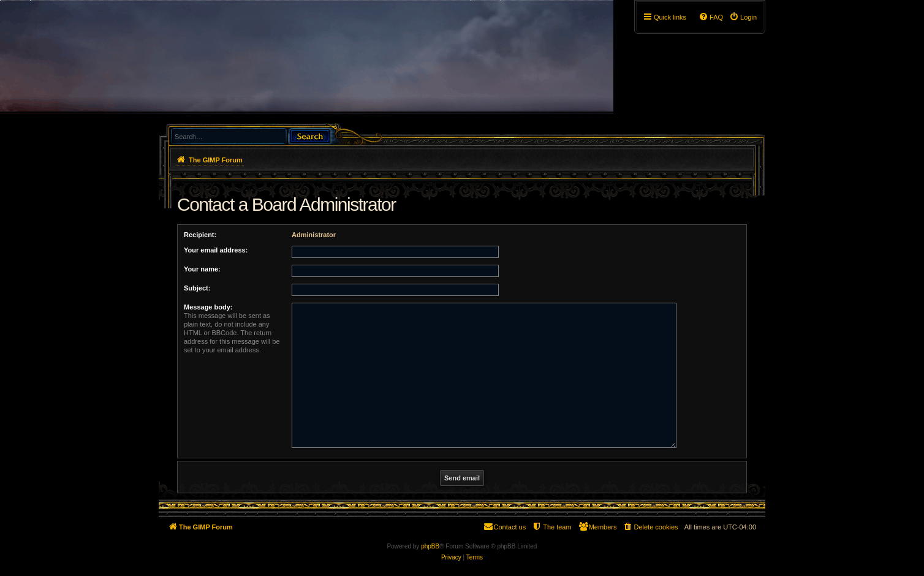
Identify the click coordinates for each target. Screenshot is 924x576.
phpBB (430, 546)
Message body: (208, 307)
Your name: (202, 269)
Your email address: (216, 250)
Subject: (197, 288)
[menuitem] (743, 17)
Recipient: (200, 235)
